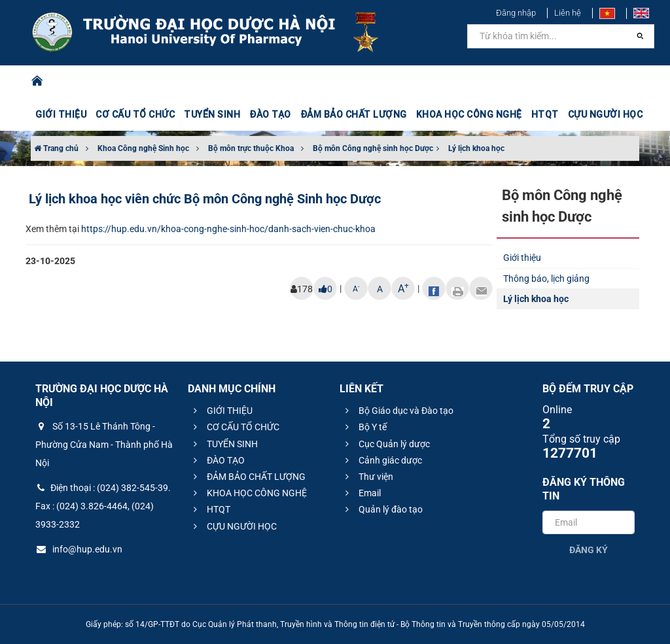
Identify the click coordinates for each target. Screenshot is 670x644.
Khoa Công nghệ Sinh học (143, 148)
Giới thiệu (522, 258)
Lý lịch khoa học (476, 148)
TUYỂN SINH (212, 114)
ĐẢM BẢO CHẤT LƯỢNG (354, 114)
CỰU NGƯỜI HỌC (606, 114)
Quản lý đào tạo (382, 509)
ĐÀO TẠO (270, 114)
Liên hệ (568, 13)
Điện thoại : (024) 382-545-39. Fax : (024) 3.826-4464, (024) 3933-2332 (103, 506)
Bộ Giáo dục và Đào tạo (397, 411)
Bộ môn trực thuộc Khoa (251, 148)
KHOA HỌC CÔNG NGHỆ (469, 114)
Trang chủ (56, 148)
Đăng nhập (516, 13)
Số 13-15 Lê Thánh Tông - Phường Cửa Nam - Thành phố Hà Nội (104, 445)
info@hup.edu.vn (79, 549)
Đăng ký (589, 550)
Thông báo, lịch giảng (546, 279)
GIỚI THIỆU (61, 114)
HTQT (545, 114)
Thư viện (367, 477)
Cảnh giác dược (382, 460)
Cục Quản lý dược (386, 444)
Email (361, 493)
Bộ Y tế (364, 427)
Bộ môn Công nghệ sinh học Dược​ (373, 148)
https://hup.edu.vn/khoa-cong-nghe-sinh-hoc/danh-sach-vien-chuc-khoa (228, 229)
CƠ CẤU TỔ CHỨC (135, 114)
